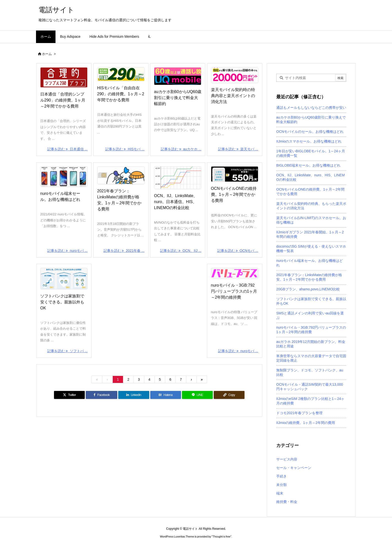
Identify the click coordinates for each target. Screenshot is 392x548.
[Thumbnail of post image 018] (235, 273)
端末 (280, 493)
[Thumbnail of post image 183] (178, 76)
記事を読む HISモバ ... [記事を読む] (125, 149)
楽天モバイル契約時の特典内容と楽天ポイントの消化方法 (233, 96)
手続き (281, 476)
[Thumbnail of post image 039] (64, 78)
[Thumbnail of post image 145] (235, 174)
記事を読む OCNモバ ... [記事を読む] (238, 251)
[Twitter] (69, 395)
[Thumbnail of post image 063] (121, 74)
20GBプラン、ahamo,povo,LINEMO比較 (308, 289)
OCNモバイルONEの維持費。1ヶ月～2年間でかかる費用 (234, 194)
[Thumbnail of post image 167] (64, 279)
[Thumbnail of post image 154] (64, 177)
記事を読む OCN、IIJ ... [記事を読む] (181, 251)
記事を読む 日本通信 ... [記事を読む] (67, 149)
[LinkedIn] (134, 395)
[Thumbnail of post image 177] (235, 75)
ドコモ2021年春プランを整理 (299, 413)
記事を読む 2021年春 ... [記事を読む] (124, 251)
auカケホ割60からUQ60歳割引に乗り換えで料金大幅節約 (178, 98)
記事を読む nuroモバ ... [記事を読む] (67, 251)
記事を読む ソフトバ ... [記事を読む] (67, 351)
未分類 (281, 485)
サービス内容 (287, 459)
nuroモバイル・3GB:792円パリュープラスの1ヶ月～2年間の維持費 (234, 291)
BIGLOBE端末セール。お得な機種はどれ (308, 165)
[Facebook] (101, 395)
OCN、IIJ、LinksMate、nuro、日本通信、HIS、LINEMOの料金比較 (176, 202)
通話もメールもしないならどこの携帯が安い (311, 108)
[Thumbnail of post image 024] (178, 178)
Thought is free (221, 536)
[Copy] (229, 395)
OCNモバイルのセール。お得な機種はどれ (310, 132)
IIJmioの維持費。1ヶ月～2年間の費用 (306, 423)
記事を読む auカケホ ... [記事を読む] (181, 149)
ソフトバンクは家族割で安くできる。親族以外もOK (62, 302)
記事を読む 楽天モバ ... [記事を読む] (238, 149)
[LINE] (197, 395)
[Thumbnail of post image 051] (121, 175)
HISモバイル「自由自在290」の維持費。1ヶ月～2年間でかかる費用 (121, 94)
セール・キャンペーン (294, 468)
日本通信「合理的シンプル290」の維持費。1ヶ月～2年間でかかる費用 (63, 100)
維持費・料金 (287, 502)
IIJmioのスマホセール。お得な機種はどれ (309, 141)
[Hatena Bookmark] (166, 395)
